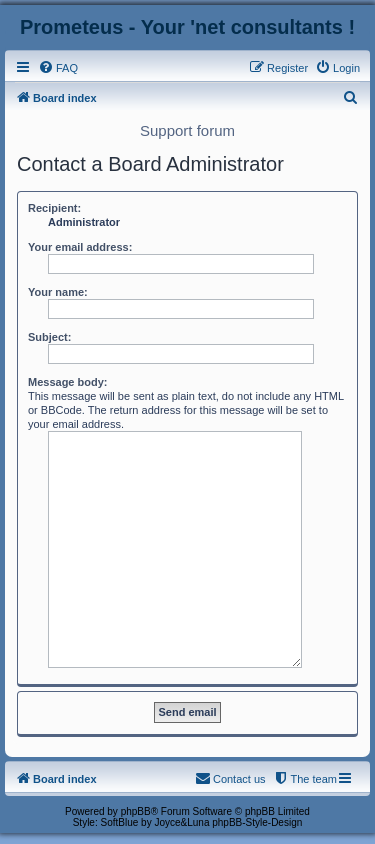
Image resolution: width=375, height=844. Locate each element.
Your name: (58, 292)
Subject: (49, 337)
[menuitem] (58, 68)
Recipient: (54, 208)
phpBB (136, 811)
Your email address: (80, 247)
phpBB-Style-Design (257, 822)
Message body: (67, 382)
